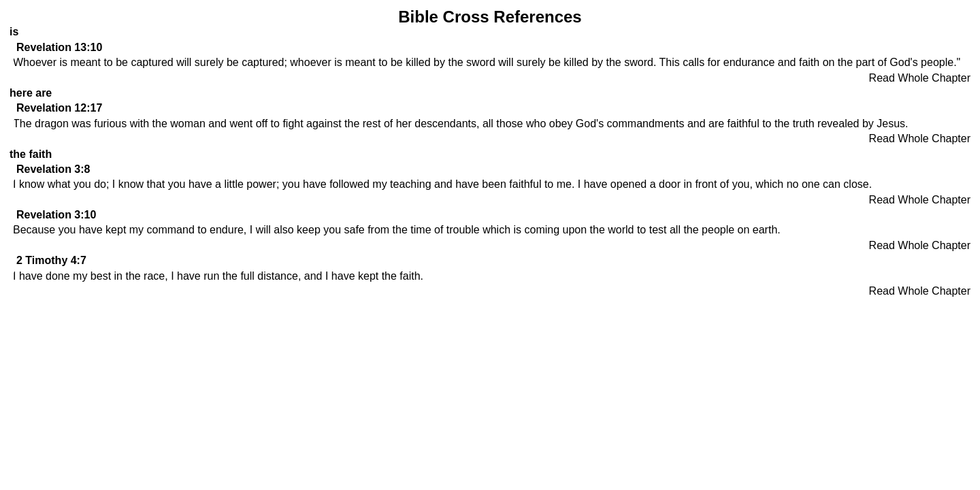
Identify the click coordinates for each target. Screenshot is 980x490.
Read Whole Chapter (920, 78)
